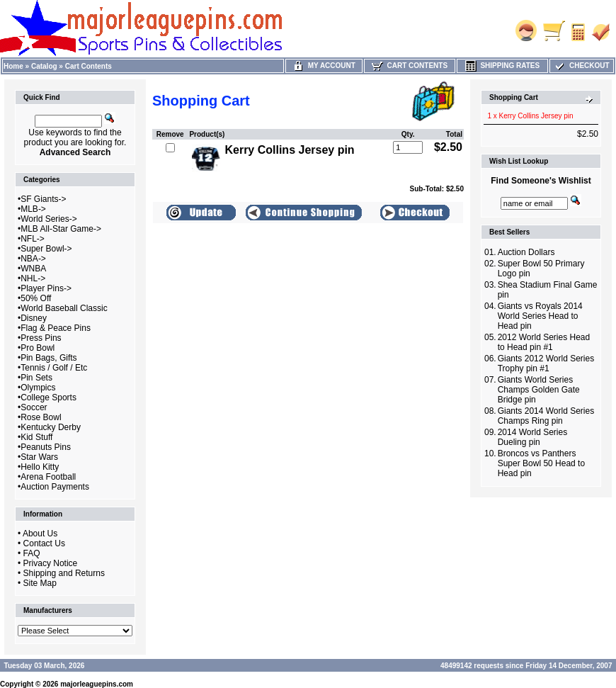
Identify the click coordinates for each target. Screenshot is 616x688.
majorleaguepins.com (97, 684)
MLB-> (33, 209)
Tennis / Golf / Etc (54, 368)
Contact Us (44, 543)
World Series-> (49, 219)
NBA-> (33, 259)
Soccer (34, 407)
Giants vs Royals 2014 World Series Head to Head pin (540, 316)
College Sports (49, 397)
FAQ (32, 553)
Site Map (40, 583)
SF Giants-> (43, 199)
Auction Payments (55, 487)
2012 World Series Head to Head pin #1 (544, 342)
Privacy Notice (51, 563)
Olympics (38, 388)
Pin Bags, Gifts (49, 358)
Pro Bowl (38, 348)
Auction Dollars (526, 252)
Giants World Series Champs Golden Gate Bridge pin (539, 390)
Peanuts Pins (46, 447)
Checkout (581, 66)
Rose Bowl (41, 417)
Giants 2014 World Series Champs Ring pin (546, 416)
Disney (34, 318)
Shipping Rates (502, 66)
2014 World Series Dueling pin (533, 437)
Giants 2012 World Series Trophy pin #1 (546, 363)
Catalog (44, 66)
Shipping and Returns (64, 573)
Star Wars (39, 457)
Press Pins (41, 338)
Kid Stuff (36, 437)
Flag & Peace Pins (56, 328)
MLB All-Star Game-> (61, 229)
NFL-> (33, 239)
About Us (40, 534)
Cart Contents (89, 66)
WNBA (33, 269)
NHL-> (33, 278)
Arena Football (48, 477)
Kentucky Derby (51, 427)
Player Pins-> (46, 288)
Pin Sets (36, 378)
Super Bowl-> (46, 249)
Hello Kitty (40, 467)
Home (13, 66)
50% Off (36, 298)
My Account (324, 66)
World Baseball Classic (64, 308)
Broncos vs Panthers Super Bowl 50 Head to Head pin (541, 463)
